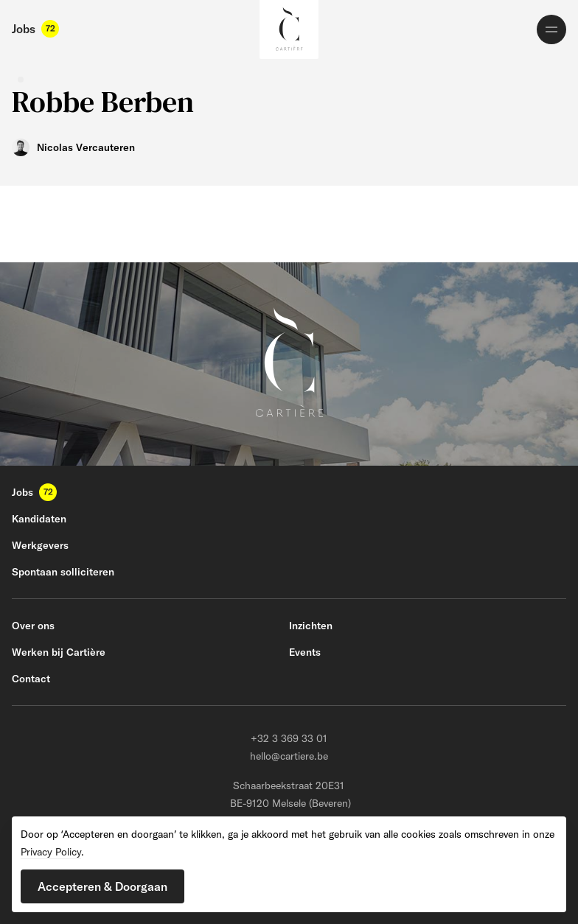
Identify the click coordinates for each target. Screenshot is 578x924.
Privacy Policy (51, 852)
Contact (31, 679)
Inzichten (311, 626)
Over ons (33, 626)
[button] (102, 886)
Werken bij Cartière (59, 652)
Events (305, 652)
